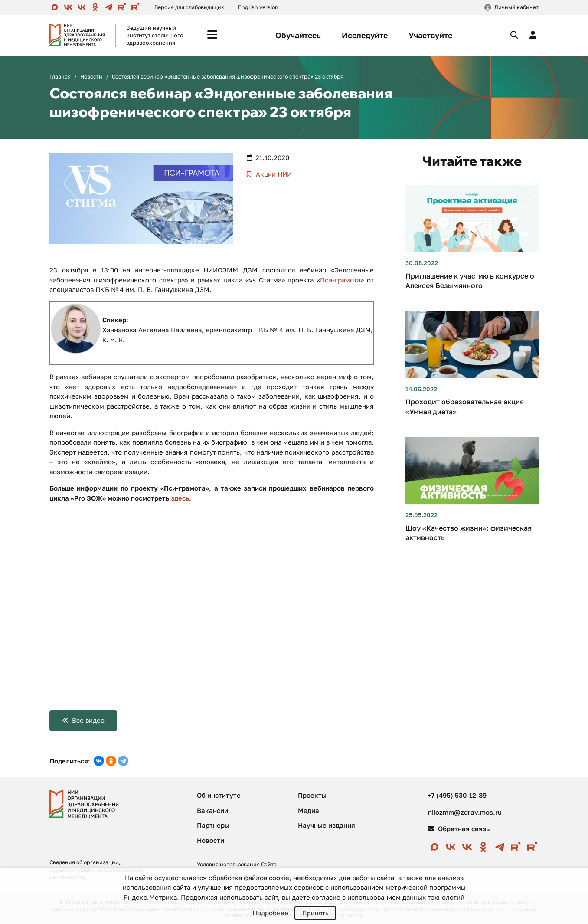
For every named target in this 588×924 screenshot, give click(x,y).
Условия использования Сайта (237, 864)
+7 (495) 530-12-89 (457, 795)
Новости (91, 77)
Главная (60, 77)
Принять (315, 913)
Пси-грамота (340, 280)
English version (258, 7)
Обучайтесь (298, 35)
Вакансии (212, 810)
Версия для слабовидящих (189, 7)
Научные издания (327, 825)
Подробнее (270, 913)
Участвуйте (430, 35)
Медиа (309, 810)
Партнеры (213, 825)
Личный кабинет (516, 7)
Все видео (88, 720)
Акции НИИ (273, 174)
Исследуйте (365, 35)
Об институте (219, 795)
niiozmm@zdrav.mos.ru (465, 812)
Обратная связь (459, 829)
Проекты (312, 795)
